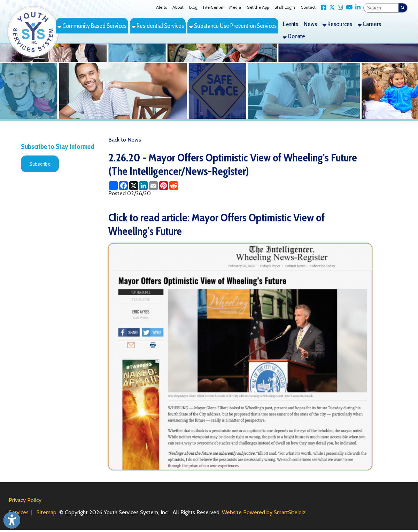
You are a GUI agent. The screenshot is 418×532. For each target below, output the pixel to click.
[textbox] (381, 8)
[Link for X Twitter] (331, 7)
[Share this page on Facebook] (123, 186)
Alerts (161, 7)
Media (235, 7)
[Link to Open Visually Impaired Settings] (12, 520)
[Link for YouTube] (348, 7)
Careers (369, 24)
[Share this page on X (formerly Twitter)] (134, 186)
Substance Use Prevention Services (233, 26)
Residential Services (158, 26)
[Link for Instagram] (339, 7)
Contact (308, 7)
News (310, 24)
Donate (294, 36)
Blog (193, 7)
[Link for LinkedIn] (357, 7)
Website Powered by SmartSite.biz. (264, 512)
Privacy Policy (25, 500)
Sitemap (47, 512)
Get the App (258, 7)
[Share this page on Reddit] (174, 186)
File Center (213, 7)
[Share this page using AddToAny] (113, 186)
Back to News (125, 140)
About (178, 7)
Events (291, 24)
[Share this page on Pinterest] (164, 186)
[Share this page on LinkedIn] (143, 186)
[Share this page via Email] (153, 186)
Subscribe (40, 164)
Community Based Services (92, 26)
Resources (337, 24)
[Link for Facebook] (322, 7)
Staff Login (285, 7)
